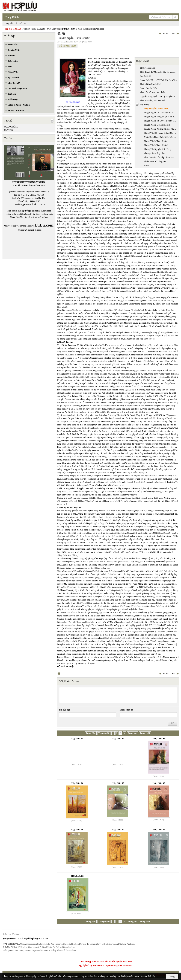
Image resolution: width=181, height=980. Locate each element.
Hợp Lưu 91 (77, 829)
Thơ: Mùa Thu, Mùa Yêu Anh (153, 100)
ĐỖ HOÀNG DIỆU (67, 46)
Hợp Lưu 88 (77, 876)
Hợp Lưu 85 (143, 61)
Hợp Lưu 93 (118, 783)
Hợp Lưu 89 (159, 829)
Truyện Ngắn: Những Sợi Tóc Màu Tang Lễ (161, 129)
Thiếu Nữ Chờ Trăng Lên (155, 161)
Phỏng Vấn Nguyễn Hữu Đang (158, 149)
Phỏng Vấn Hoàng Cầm (155, 153)
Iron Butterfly (146, 76)
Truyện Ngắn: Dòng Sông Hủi (157, 125)
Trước (166, 33)
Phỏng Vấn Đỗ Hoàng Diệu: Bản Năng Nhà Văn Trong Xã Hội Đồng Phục (161, 133)
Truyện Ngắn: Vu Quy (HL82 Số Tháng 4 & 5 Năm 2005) (161, 121)
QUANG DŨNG (11, 127)
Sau (174, 33)
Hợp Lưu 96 (118, 738)
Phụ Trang (145, 105)
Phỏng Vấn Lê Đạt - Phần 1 (156, 141)
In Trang (59, 674)
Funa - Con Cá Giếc (149, 88)
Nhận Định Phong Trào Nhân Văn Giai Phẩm (161, 137)
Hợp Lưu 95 (159, 738)
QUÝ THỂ (9, 130)
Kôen (146, 166)
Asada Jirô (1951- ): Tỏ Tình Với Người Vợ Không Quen (159, 80)
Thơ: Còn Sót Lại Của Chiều (153, 92)
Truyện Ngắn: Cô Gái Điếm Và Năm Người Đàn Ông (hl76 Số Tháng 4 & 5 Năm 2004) (161, 113)
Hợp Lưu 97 (77, 738)
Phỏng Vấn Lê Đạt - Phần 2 (156, 145)
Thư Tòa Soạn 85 (148, 68)
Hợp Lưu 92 (159, 783)
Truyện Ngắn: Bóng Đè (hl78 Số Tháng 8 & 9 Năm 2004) (161, 117)
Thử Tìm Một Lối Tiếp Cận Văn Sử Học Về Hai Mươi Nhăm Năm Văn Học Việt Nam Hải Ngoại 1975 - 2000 (161, 157)
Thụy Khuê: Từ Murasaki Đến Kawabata (158, 72)
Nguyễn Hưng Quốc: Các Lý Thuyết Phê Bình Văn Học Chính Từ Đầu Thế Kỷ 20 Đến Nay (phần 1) (159, 96)
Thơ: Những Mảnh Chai (151, 84)
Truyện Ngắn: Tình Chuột (156, 109)
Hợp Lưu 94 (77, 783)
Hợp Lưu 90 (118, 829)
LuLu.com (46, 211)
